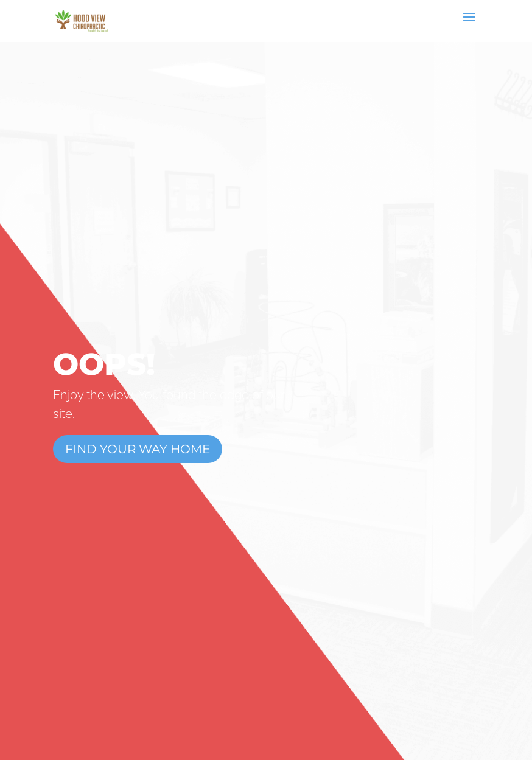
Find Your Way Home (138, 449)
